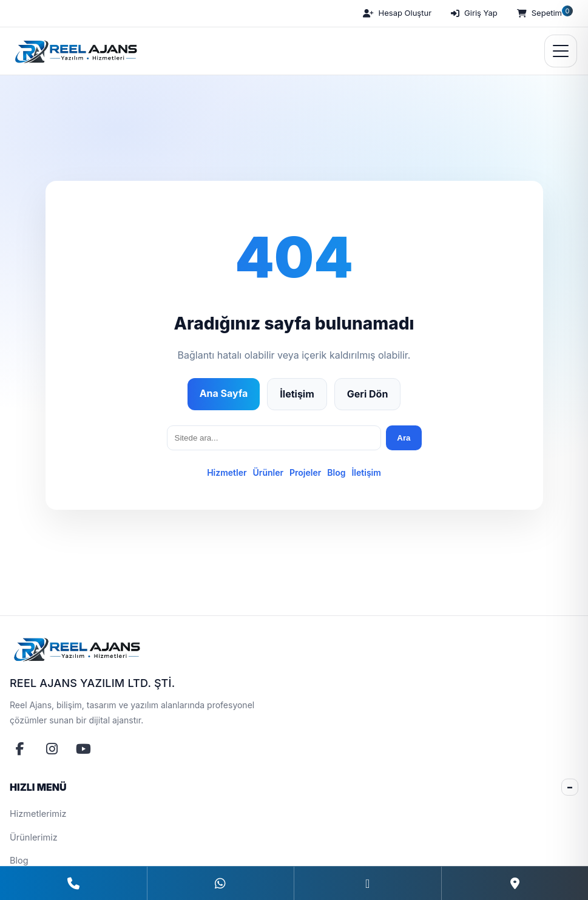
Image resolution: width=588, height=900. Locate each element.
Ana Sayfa (224, 393)
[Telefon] (73, 883)
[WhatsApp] (221, 883)
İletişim (297, 394)
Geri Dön (368, 394)
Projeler (305, 472)
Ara (404, 438)
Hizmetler (227, 472)
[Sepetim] (544, 13)
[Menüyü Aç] (561, 51)
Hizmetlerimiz (38, 814)
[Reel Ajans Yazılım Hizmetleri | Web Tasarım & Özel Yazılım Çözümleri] (74, 51)
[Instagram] (52, 749)
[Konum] (515, 883)
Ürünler (269, 472)
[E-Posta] (367, 883)
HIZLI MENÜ (38, 787)
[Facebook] (20, 749)
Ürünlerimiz (34, 837)
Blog (336, 472)
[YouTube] (83, 749)
